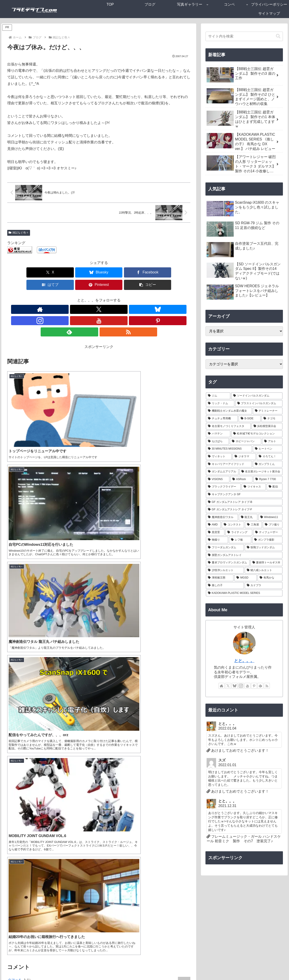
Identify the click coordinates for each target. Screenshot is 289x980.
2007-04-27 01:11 (19, 496)
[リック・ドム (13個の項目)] (220, 404)
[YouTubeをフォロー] (104, 297)
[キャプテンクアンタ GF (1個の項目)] (244, 495)
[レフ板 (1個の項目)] (240, 540)
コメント (17, 838)
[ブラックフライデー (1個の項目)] (223, 487)
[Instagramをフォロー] (94, 297)
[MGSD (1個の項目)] (246, 578)
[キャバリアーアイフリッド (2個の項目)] (229, 464)
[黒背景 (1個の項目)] (215, 532)
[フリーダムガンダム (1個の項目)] (225, 548)
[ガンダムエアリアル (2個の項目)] (222, 472)
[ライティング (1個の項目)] (239, 532)
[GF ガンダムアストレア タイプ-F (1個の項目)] (244, 510)
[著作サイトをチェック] (63, 297)
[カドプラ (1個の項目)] (264, 586)
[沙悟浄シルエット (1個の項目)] (225, 570)
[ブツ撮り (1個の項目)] (273, 525)
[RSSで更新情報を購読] (135, 297)
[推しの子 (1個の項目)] (225, 586)
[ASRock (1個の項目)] (241, 479)
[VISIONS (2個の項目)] (218, 479)
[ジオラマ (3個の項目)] (244, 457)
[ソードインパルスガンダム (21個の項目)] (257, 396)
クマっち (14, 490)
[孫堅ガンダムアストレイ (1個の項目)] (244, 555)
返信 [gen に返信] (182, 729)
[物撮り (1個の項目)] (217, 540)
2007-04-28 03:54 (19, 747)
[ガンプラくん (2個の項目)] (268, 464)
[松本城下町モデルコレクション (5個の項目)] (257, 434)
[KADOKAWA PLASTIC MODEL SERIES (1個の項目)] (244, 593)
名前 (11, 892)
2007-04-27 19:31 (19, 622)
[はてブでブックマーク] (114, 272)
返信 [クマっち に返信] (182, 540)
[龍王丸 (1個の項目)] (248, 517)
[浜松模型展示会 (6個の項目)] (267, 426)
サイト (13, 924)
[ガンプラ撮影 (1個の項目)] (267, 540)
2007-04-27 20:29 (19, 665)
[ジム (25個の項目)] (218, 396)
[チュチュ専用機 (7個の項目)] (222, 419)
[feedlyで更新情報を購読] (125, 297)
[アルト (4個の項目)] (272, 441)
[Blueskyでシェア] (53, 272)
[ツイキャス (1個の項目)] (254, 487)
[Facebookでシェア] (84, 272)
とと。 (13, 741)
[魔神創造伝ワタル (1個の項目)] (222, 517)
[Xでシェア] (22, 272)
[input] (244, 36)
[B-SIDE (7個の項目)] (250, 419)
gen (10, 659)
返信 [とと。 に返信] (182, 603)
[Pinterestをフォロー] (114, 297)
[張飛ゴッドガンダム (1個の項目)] (264, 548)
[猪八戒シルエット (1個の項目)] (264, 570)
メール (13, 908)
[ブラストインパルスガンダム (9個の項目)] (259, 404)
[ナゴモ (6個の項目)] (272, 419)
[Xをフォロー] (73, 297)
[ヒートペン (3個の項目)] (268, 449)
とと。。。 (244, 661)
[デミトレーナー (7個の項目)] (268, 411)
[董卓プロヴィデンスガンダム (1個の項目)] (228, 563)
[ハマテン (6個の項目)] (218, 434)
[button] (176, 272)
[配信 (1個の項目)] (275, 487)
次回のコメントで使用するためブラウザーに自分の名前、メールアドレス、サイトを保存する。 (90, 940)
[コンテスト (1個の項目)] (233, 525)
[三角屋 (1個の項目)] (253, 525)
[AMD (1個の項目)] (213, 525)
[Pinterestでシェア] (145, 272)
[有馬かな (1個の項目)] (270, 578)
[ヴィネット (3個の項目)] (219, 457)
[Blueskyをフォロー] (83, 297)
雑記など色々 (19, 233)
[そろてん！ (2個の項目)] (270, 457)
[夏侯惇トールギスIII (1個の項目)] (267, 563)
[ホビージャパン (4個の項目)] (246, 441)
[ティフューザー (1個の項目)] (268, 532)
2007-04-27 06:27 (19, 559)
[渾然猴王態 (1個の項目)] (220, 578)
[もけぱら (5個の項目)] (218, 441)
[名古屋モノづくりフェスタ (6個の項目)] (228, 426)
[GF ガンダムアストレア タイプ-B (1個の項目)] (244, 502)
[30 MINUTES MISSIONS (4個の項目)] (229, 449)
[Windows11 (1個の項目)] (270, 517)
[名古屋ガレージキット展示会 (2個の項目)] (261, 472)
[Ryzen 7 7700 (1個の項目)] (268, 479)
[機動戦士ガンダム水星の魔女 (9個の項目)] (229, 411)
